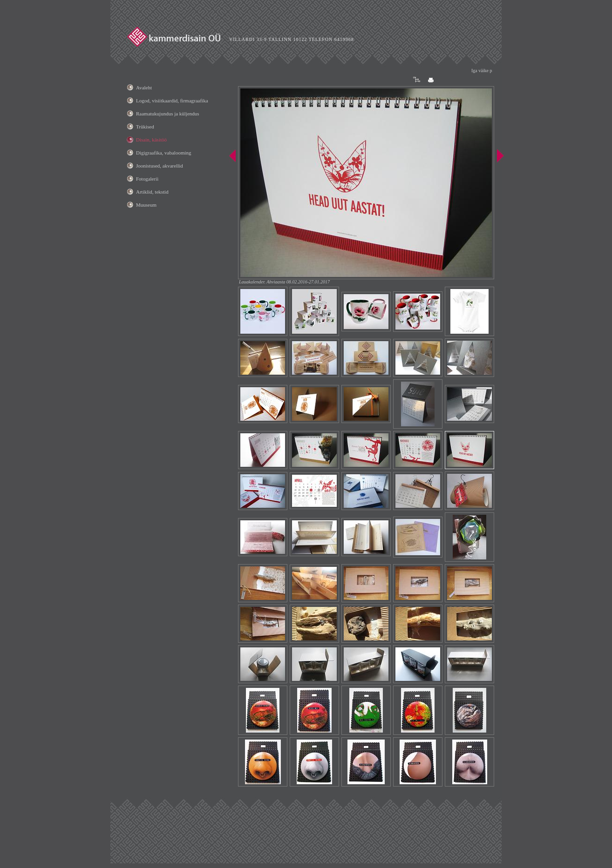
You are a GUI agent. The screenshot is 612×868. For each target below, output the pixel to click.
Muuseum (146, 205)
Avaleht (144, 87)
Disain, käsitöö (151, 140)
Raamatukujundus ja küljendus (168, 114)
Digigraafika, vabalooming (164, 153)
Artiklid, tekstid (152, 192)
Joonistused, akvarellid (160, 166)
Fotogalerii (147, 179)
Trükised (145, 127)
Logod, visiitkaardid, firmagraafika (172, 101)
